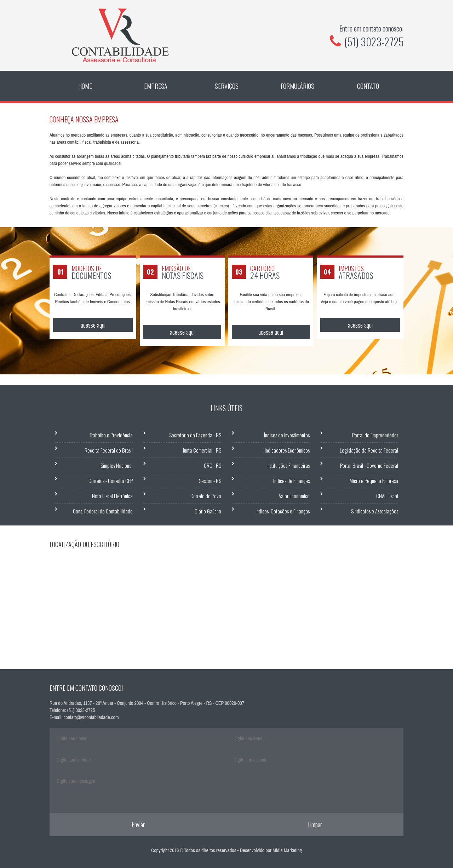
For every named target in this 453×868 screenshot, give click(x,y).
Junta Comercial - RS (202, 450)
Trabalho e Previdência (111, 435)
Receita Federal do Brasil (109, 450)
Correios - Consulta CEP (111, 481)
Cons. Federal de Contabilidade (103, 511)
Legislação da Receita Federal (369, 450)
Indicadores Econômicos (287, 450)
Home (85, 86)
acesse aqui (93, 325)
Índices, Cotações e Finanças (283, 511)
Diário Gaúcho (208, 511)
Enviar (138, 824)
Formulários (297, 86)
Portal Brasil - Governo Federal (369, 465)
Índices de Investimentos (287, 435)
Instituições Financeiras (288, 465)
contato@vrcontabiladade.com (91, 717)
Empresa (156, 86)
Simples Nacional (117, 465)
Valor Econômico (294, 496)
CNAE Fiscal (387, 496)
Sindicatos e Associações (375, 511)
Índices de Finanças (291, 481)
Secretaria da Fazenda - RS (195, 435)
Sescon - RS (210, 481)
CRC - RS (213, 465)
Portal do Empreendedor (375, 435)
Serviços (227, 86)
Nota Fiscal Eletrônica (112, 496)
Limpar (315, 824)
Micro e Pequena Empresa (374, 481)
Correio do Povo (206, 496)
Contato (368, 86)
